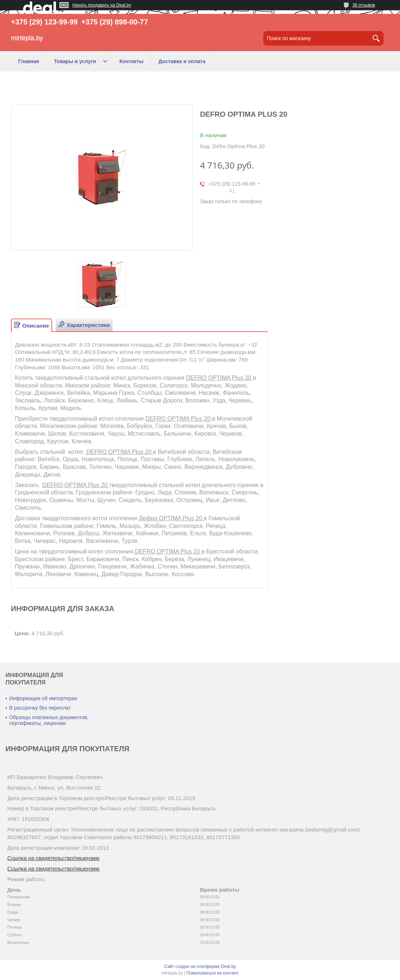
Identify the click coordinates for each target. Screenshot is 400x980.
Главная (29, 61)
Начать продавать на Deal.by (102, 5)
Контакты (131, 61)
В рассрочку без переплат (40, 708)
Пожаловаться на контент (212, 973)
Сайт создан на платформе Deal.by (200, 967)
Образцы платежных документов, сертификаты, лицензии (49, 720)
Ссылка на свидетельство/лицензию (53, 858)
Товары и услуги (75, 61)
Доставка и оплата (182, 61)
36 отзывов (364, 5)
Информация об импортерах (43, 698)
